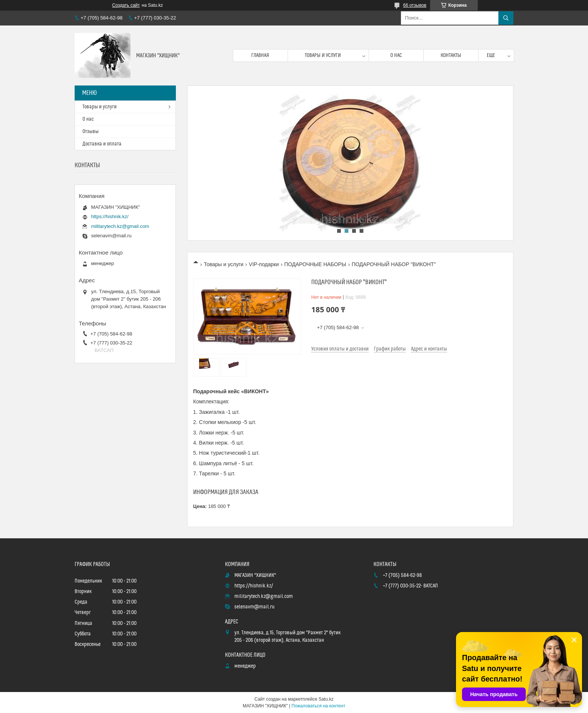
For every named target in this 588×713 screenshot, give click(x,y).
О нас (396, 55)
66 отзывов (415, 5)
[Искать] (506, 18)
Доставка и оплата (102, 144)
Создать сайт (126, 5)
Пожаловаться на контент (318, 706)
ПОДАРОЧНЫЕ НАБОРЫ (315, 264)
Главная (260, 55)
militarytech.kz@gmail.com (120, 226)
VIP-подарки (264, 264)
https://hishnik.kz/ (110, 216)
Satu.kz (326, 699)
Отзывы (91, 132)
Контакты (451, 55)
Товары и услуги (323, 55)
